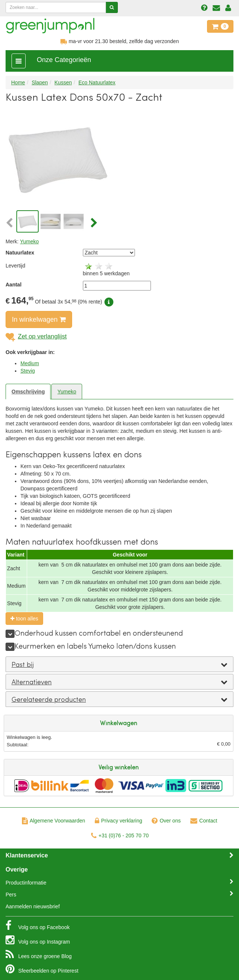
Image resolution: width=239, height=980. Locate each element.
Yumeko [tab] (67, 392)
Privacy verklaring (118, 821)
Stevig (28, 371)
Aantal (14, 285)
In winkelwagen (39, 319)
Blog (39, 954)
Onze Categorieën (64, 60)
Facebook (38, 925)
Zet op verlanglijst (36, 336)
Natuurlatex (20, 253)
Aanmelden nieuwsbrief (33, 906)
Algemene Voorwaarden (54, 821)
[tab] (120, 664)
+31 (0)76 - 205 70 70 (120, 835)
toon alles (24, 619)
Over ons (166, 821)
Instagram (38, 940)
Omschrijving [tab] (28, 392)
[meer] (10, 634)
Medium (30, 363)
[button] (10, 223)
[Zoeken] (112, 7)
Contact (204, 821)
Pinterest (42, 969)
